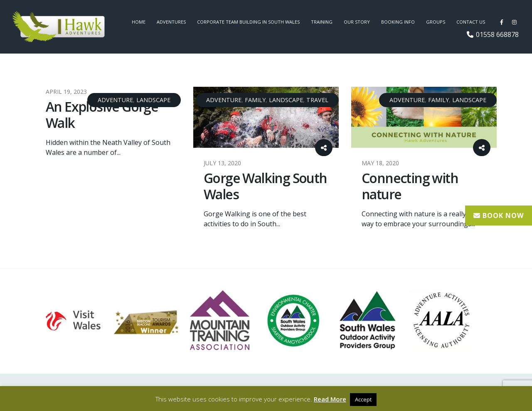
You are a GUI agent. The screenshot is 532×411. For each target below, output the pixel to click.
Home (139, 22)
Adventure (115, 100)
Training (322, 22)
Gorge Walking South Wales (265, 186)
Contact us (471, 22)
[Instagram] (514, 22)
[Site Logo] (59, 27)
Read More (330, 399)
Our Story (357, 22)
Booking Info (398, 22)
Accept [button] (363, 399)
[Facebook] (502, 22)
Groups (436, 22)
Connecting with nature (410, 186)
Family (255, 100)
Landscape (153, 100)
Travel (317, 100)
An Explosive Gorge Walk (102, 114)
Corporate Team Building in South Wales (248, 22)
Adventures (171, 22)
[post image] (266, 117)
